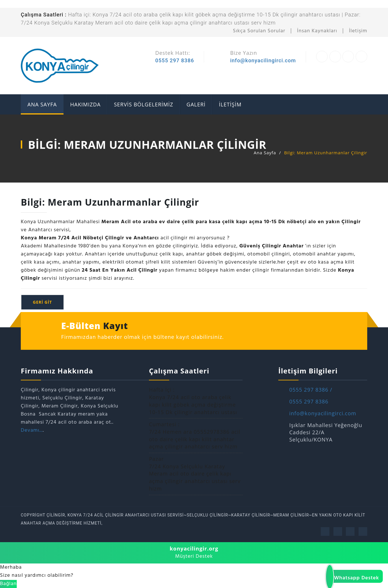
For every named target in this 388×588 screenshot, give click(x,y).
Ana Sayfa (265, 153)
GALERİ (196, 104)
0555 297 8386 (175, 60)
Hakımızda (85, 104)
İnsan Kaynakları (317, 31)
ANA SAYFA (42, 104)
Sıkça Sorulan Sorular (259, 31)
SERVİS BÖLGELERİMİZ (144, 104)
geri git (42, 302)
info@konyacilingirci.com (263, 60)
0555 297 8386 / (311, 390)
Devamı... (32, 431)
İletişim (358, 31)
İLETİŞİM (230, 104)
